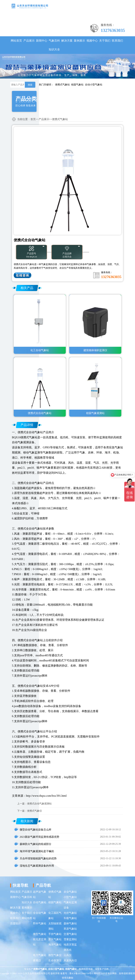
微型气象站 (40, 934)
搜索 (30, 85)
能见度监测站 (40, 942)
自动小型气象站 (94, 85)
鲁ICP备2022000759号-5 (81, 973)
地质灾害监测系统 (70, 947)
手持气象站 (55, 934)
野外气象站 (40, 923)
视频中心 (92, 41)
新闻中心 (42, 41)
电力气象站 (40, 955)
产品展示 (29, 41)
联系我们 (117, 41)
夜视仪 (37, 960)
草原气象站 (70, 929)
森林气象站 (70, 923)
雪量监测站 (70, 939)
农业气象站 (70, 892)
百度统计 (15, 923)
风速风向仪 (70, 960)
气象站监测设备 (70, 905)
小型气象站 (70, 897)
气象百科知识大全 (54, 45)
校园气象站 (77, 85)
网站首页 (16, 41)
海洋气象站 (55, 945)
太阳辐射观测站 (55, 926)
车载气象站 (70, 918)
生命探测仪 (55, 960)
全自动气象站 (40, 916)
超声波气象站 (40, 894)
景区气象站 (55, 939)
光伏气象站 (70, 913)
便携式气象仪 (34, 811)
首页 (33, 119)
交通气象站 (70, 934)
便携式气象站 (62, 85)
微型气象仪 (55, 955)
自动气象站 (40, 902)
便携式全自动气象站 (30, 432)
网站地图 (27, 918)
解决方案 (67, 41)
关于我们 (105, 41)
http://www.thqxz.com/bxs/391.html (46, 796)
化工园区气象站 (55, 916)
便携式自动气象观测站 (39, 804)
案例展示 (79, 41)
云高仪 (68, 955)
